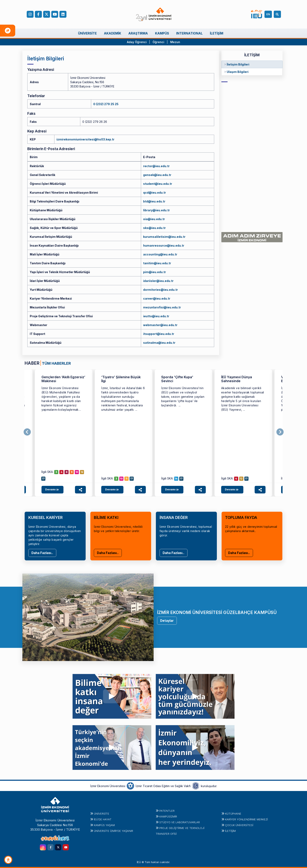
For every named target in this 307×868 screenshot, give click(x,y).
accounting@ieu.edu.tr (160, 254)
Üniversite (102, 814)
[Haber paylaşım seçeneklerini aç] (80, 490)
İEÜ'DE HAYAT (103, 819)
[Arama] (278, 14)
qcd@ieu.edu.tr (155, 193)
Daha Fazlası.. (42, 553)
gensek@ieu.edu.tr (157, 175)
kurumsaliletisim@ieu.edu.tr (164, 237)
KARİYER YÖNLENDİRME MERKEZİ (246, 819)
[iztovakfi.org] (196, 786)
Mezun (175, 42)
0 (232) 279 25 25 (106, 104)
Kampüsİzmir (168, 816)
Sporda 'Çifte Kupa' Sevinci (177, 379)
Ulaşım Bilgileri (238, 72)
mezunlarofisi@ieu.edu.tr (162, 307)
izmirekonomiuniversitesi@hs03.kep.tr (85, 139)
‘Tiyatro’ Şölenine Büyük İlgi (121, 379)
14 (176, 479)
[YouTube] (55, 14)
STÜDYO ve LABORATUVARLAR (180, 822)
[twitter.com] (58, 847)
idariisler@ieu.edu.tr (158, 281)
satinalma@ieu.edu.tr (159, 343)
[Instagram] (30, 14)
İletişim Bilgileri (238, 64)
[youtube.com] (66, 847)
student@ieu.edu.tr (158, 184)
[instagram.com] (43, 847)
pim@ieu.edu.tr (155, 272)
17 (43, 479)
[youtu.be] (112, 695)
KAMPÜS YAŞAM (104, 825)
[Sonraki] (280, 432)
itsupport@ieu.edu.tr (159, 334)
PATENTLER (167, 811)
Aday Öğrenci (137, 42)
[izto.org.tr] (130, 786)
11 (126, 479)
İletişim (230, 831)
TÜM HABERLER (56, 363)
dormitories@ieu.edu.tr (160, 290)
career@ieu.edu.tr (157, 298)
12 (82, 472)
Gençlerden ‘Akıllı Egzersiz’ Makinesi (63, 379)
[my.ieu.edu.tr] (257, 14)
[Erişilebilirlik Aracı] (8, 860)
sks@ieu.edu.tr (154, 228)
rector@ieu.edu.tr (156, 166)
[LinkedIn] (63, 14)
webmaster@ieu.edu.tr (160, 325)
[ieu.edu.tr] (153, 14)
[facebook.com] (38, 14)
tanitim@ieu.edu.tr (157, 263)
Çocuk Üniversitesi (239, 825)
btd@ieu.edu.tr (154, 201)
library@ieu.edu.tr (156, 210)
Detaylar (167, 621)
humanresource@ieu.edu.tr (164, 245)
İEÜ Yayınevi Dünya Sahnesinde (237, 379)
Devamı (52, 489)
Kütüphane (233, 814)
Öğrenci (159, 42)
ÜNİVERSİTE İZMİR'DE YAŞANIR (113, 831)
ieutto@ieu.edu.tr (156, 316)
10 (77, 472)
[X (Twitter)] (47, 14)
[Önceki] (27, 432)
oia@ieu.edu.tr (154, 219)
